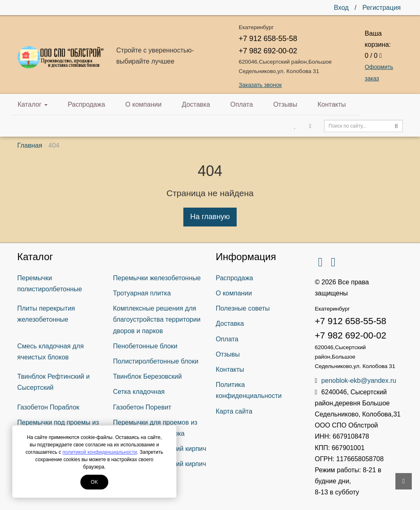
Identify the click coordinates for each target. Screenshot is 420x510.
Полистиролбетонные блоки (156, 361)
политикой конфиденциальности (99, 452)
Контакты (289, 104)
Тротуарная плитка (142, 293)
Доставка (175, 104)
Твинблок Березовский (148, 376)
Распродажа (79, 104)
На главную (210, 217)
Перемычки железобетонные (157, 278)
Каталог (33, 104)
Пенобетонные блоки (145, 346)
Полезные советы (243, 308)
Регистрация (381, 8)
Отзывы (250, 104)
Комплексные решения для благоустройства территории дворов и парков (157, 319)
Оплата (213, 104)
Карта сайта (234, 411)
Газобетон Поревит (142, 407)
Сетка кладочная (139, 392)
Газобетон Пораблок (48, 407)
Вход (341, 8)
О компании (129, 104)
